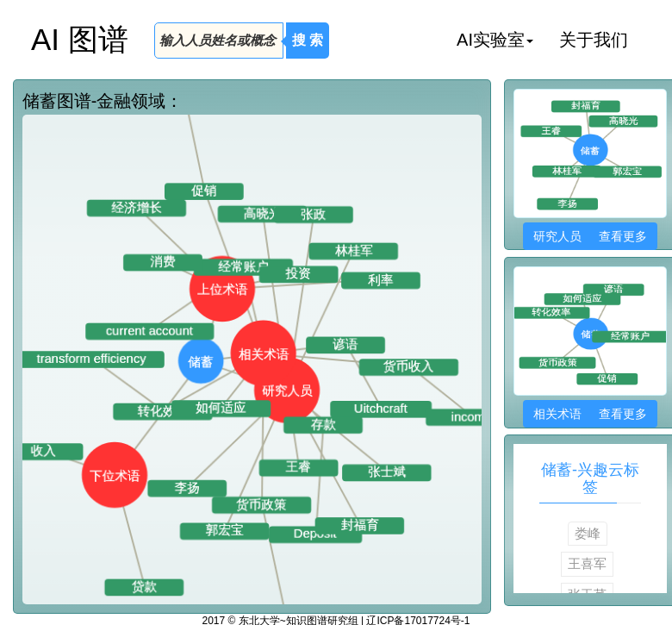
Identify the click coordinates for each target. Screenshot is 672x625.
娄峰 (588, 533)
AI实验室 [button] (495, 40)
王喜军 (587, 563)
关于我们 (594, 40)
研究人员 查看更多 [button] (590, 236)
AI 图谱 (80, 39)
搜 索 (308, 40)
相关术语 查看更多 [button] (590, 414)
